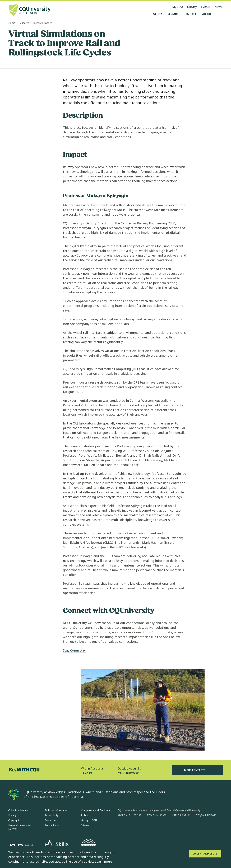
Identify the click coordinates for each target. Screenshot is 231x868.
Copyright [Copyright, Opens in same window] (14, 820)
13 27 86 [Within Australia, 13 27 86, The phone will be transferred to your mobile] (86, 773)
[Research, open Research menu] (174, 14)
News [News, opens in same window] (218, 7)
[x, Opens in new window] (148, 826)
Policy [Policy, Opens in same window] (84, 815)
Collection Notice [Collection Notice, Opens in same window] (18, 810)
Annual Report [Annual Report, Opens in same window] (53, 825)
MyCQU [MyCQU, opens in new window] (178, 7)
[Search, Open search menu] (219, 14)
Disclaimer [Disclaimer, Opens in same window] (51, 820)
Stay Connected (75, 650)
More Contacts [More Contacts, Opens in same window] (197, 770)
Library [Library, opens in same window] (192, 7)
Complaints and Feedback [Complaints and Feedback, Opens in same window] (96, 810)
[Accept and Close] (205, 854)
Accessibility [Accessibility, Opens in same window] (52, 815)
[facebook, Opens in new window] (121, 826)
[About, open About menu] (207, 14)
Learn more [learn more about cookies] (103, 861)
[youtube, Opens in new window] (157, 826)
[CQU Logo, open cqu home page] (30, 11)
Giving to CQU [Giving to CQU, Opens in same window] (89, 820)
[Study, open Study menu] (158, 14)
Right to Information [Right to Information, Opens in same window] (57, 810)
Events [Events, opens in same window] (206, 7)
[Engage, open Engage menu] (191, 14)
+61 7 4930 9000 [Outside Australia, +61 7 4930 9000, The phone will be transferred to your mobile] (128, 773)
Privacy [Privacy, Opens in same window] (12, 815)
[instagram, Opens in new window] (130, 826)
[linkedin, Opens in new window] (139, 826)
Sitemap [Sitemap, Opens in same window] (86, 825)
